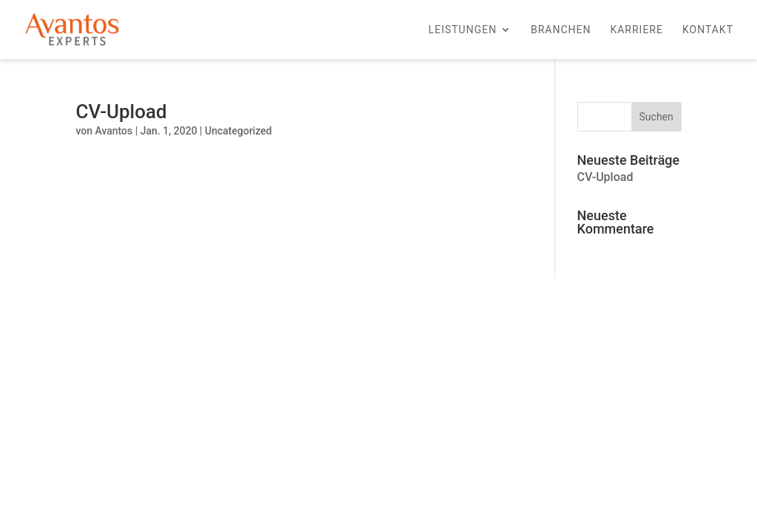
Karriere (637, 30)
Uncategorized (238, 131)
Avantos (113, 131)
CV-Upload (121, 112)
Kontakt (708, 30)
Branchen (561, 30)
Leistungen (462, 30)
